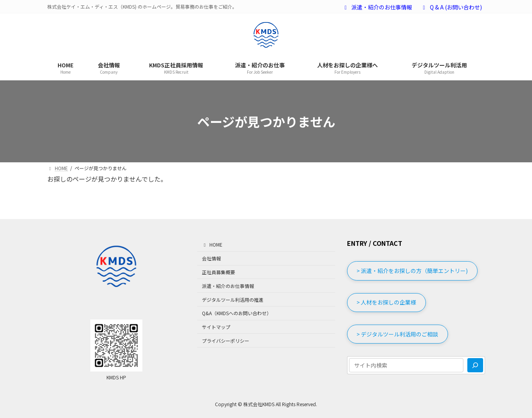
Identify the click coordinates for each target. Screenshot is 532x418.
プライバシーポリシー (226, 341)
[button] (413, 271)
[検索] (475, 366)
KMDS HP (116, 377)
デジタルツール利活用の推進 (233, 300)
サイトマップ (216, 327)
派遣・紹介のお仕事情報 (377, 7)
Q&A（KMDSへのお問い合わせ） (237, 313)
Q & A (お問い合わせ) (451, 7)
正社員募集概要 (218, 272)
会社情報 (211, 258)
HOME (212, 245)
